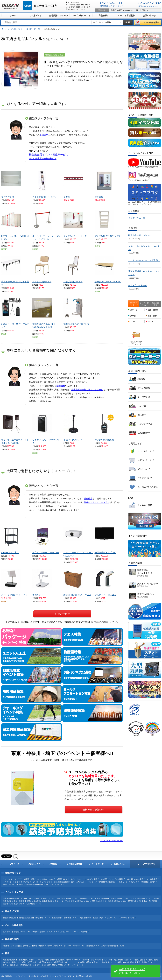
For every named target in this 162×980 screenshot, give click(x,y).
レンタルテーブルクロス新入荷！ (144, 260)
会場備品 (44, 135)
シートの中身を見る (150, 22)
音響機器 (68, 918)
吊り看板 (15, 932)
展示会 (133, 316)
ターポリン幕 (144, 397)
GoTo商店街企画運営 (132, 962)
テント (133, 321)
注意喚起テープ (145, 433)
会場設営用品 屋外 (27, 918)
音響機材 (61, 386)
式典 (101, 918)
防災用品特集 (26, 965)
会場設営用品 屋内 (10, 918)
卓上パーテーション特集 (75, 962)
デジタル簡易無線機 (104, 440)
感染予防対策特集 (45, 962)
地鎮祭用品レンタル (88, 898)
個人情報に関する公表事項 (38, 976)
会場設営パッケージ (58, 16)
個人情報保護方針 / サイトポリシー (14, 976)
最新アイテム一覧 (137, 218)
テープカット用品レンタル (67, 898)
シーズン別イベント (81, 16)
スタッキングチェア (42, 282)
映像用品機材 (57, 918)
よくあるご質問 (145, 505)
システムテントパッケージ (86, 882)
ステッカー (143, 406)
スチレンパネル (145, 424)
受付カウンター (9, 197)
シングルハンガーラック (75, 236)
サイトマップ (55, 976)
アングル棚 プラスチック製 (108, 236)
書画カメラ (38, 595)
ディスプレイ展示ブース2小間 (121, 879)
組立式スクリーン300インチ (46, 553)
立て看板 (99, 197)
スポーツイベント (127, 918)
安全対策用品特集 (57, 960)
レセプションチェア (73, 282)
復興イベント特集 (19, 962)
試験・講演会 (153, 310)
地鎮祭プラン (147, 962)
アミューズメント (112, 918)
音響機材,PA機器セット (108, 882)
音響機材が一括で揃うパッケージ (87, 390)
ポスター (142, 415)
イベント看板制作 (127, 16)
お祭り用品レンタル (98, 901)
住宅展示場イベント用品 (137, 901)
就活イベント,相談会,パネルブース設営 (46, 879)
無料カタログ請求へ (94, 810)
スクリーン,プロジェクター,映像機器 (134, 882)
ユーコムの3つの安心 (148, 487)
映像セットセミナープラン (97, 502)
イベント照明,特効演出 (82, 918)
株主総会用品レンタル (117, 901)
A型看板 (141, 379)
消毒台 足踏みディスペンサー (78, 324)
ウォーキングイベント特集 (102, 960)
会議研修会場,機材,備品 (34, 884)
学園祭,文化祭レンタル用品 (30, 901)
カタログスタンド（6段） (45, 197)
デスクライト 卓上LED (105, 595)
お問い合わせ (149, 16)
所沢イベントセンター (148, 585)
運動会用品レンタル (50, 901)
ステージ (134, 310)
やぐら (150, 321)
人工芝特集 (32, 962)
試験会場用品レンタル (120, 898)
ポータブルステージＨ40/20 (108, 282)
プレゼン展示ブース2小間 (97, 879)
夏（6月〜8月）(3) (33, 29)
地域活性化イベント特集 (112, 962)
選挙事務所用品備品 (11, 898)
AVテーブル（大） (10, 553)
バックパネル (26, 932)
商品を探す (104, 16)
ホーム (13, 16)
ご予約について (145, 478)
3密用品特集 (59, 962)
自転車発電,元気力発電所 (64, 882)
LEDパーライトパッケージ (74, 879)
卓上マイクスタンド (73, 440)
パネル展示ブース (141, 879)
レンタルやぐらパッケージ (24, 882)
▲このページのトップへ (112, 841)
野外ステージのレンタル (54, 884)
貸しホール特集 (146, 960)
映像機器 (88, 498)
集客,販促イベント (43, 918)
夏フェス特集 (57, 965)
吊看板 (67, 197)
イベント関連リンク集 (69, 976)
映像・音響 (152, 316)
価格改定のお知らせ (138, 286)
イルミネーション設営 (42, 965)
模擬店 (95, 918)
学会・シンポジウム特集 (39, 960)
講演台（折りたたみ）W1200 (77, 595)
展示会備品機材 (103, 898)
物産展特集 (23, 960)
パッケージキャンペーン (74, 965)
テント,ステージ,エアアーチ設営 (16, 879)
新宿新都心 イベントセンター (146, 573)
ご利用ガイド (35, 16)
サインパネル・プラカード (77, 932)
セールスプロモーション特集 (78, 960)
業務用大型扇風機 (10, 960)
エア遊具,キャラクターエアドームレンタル (38, 898)
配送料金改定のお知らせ (140, 235)
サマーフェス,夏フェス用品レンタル (74, 901)
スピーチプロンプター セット (15, 595)
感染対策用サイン (93, 962)
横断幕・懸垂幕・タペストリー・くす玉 (49, 932)
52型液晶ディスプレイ (105, 553)
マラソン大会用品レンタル (141, 898)
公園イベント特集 (132, 960)
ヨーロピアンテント (44, 882)
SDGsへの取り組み (86, 976)
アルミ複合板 (144, 388)
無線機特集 (118, 960)
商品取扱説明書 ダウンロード (136, 343)
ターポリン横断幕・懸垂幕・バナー (37, 946)
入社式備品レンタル (34, 904)
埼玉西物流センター (147, 595)
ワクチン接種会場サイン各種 (112, 946)
